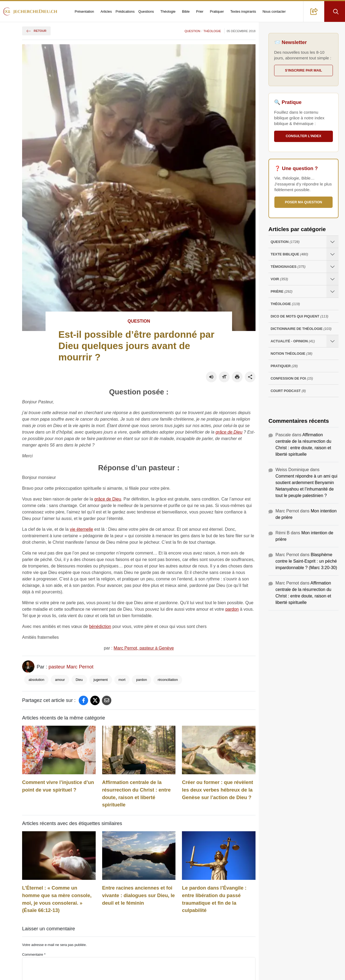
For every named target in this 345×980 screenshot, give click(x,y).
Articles (106, 11)
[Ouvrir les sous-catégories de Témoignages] (332, 267)
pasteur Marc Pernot (71, 667)
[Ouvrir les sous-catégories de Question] (332, 242)
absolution (36, 680)
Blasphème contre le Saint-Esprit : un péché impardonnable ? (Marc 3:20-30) (306, 561)
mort (122, 680)
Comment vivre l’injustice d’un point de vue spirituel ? (58, 786)
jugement (101, 680)
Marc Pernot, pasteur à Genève (144, 648)
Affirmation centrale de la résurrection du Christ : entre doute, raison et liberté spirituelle (136, 793)
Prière (282, 291)
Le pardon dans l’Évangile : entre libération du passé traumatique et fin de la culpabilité (214, 899)
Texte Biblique (289, 254)
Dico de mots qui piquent (299, 316)
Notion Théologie (291, 354)
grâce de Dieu (229, 432)
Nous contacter (274, 11)
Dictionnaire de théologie (301, 329)
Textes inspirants (243, 11)
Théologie (168, 11)
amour (60, 680)
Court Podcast (288, 391)
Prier (200, 11)
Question (192, 31)
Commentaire (34, 954)
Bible (186, 11)
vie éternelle (81, 529)
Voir (279, 279)
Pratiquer (217, 11)
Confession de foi (292, 378)
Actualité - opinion (293, 341)
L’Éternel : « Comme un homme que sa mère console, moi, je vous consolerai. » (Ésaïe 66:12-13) (57, 899)
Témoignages (288, 267)
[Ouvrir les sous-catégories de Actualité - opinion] (332, 341)
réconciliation (168, 680)
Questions (146, 11)
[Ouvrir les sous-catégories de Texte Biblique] (332, 254)
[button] (314, 11)
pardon (232, 609)
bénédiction (100, 626)
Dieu (79, 680)
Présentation (84, 11)
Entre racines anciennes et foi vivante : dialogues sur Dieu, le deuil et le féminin (139, 895)
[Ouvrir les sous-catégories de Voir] (332, 279)
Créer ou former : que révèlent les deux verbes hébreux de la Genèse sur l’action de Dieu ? (218, 790)
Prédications (125, 11)
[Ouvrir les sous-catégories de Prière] (332, 291)
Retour (36, 31)
